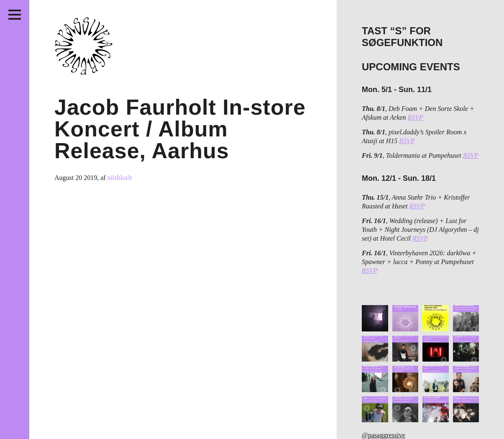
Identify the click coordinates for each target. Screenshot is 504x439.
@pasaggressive (384, 435)
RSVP (415, 117)
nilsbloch (120, 178)
